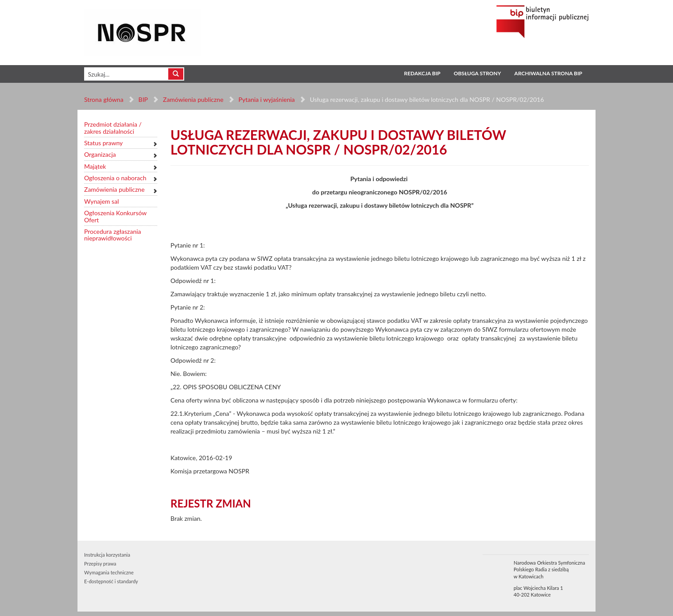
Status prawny (103, 143)
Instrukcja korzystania (107, 555)
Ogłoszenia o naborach (115, 178)
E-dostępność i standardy (111, 581)
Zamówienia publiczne (193, 99)
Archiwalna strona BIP (548, 73)
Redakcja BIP (422, 73)
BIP (143, 99)
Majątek (95, 166)
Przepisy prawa (100, 564)
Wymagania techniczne (109, 572)
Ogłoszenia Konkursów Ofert (115, 216)
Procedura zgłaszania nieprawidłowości (113, 235)
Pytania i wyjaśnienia (266, 99)
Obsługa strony (478, 73)
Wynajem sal (101, 201)
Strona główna (104, 99)
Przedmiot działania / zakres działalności (113, 128)
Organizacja (100, 154)
